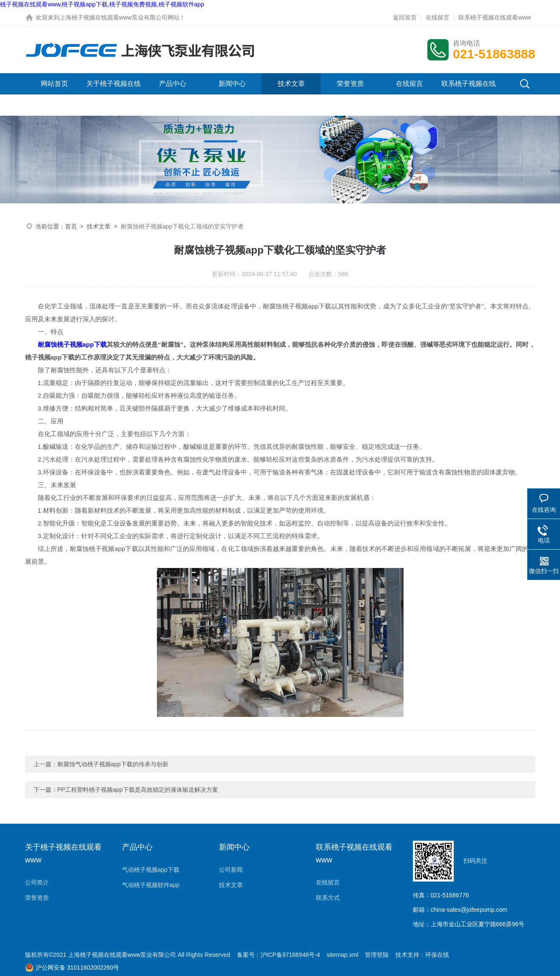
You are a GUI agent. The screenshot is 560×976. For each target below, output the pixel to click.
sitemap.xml (343, 955)
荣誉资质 (350, 84)
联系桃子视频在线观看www (495, 17)
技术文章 (291, 84)
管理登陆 (377, 955)
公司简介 (37, 882)
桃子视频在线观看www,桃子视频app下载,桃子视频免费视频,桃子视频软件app (102, 4)
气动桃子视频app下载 (151, 870)
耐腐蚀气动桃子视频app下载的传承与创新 (113, 764)
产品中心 (173, 84)
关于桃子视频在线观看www (114, 94)
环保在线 (437, 955)
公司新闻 (231, 870)
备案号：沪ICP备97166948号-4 (279, 955)
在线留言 (438, 17)
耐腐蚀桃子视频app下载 (72, 344)
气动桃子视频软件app (151, 885)
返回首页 (405, 17)
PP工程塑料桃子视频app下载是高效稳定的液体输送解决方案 (138, 790)
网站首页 (54, 84)
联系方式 (328, 898)
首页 (71, 226)
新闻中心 (232, 84)
